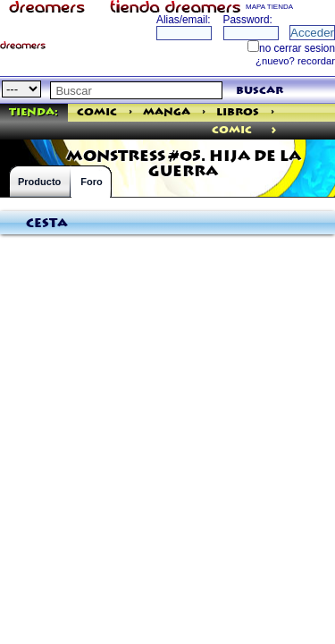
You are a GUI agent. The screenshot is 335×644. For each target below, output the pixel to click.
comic (232, 130)
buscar (260, 91)
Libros (238, 112)
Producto (39, 182)
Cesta (47, 224)
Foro (91, 182)
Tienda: (33, 112)
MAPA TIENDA (269, 7)
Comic (97, 112)
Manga (167, 112)
